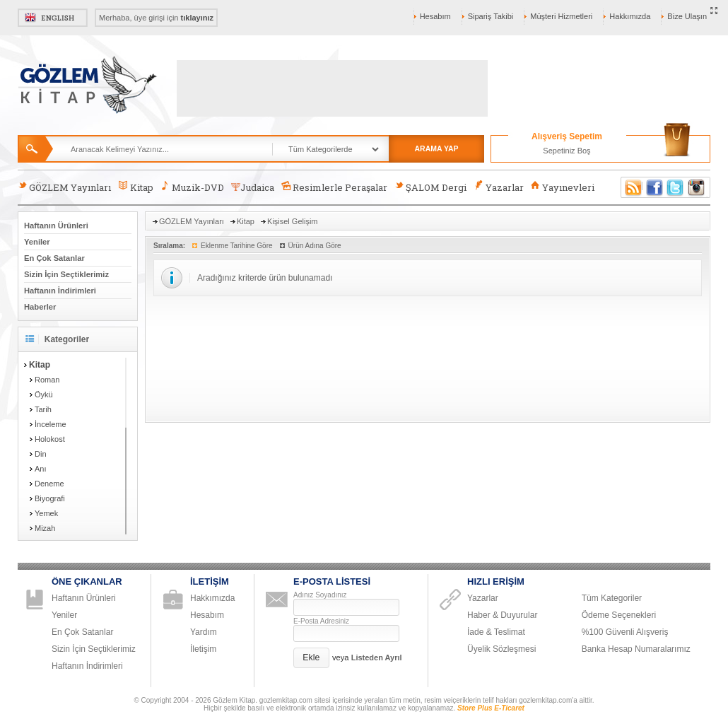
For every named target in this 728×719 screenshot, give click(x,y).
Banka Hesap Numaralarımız (636, 649)
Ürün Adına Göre (315, 246)
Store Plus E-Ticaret (491, 708)
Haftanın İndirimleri (60, 291)
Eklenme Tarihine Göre (237, 246)
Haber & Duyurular (502, 615)
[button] (311, 658)
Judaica (253, 187)
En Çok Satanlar (54, 258)
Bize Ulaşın (687, 16)
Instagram (697, 187)
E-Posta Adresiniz (321, 621)
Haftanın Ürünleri (56, 226)
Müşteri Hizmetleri (561, 16)
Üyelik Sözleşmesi (501, 649)
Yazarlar (498, 187)
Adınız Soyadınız (320, 595)
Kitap (135, 187)
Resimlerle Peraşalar (334, 187)
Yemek (46, 513)
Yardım (204, 632)
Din (41, 454)
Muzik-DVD (192, 187)
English (53, 18)
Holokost (50, 439)
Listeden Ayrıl (377, 657)
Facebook (654, 187)
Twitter (676, 187)
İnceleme (51, 424)
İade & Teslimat (496, 632)
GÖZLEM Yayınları (64, 187)
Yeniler (37, 242)
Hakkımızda (630, 16)
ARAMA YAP (436, 148)
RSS (631, 187)
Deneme (49, 484)
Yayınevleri (563, 187)
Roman (47, 380)
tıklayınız (197, 18)
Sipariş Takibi (491, 16)
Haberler (40, 307)
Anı (41, 469)
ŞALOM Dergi (430, 187)
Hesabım (435, 16)
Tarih (43, 409)
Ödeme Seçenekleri (619, 615)
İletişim (203, 649)
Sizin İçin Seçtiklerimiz (66, 274)
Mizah (45, 528)
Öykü (44, 394)
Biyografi (50, 498)
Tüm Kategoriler (612, 598)
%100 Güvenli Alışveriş (625, 632)
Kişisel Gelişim (293, 221)
